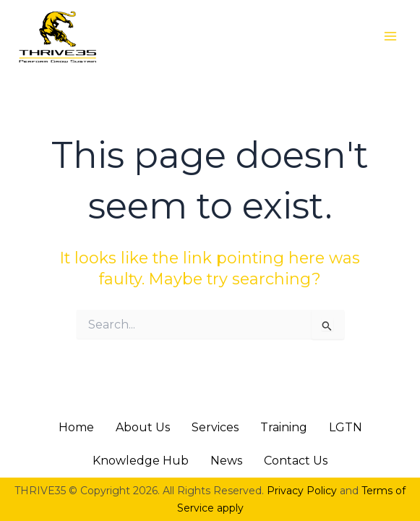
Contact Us (296, 461)
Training (284, 427)
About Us (143, 427)
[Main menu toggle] (390, 36)
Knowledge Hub (141, 461)
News (226, 461)
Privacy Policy (302, 491)
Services (215, 427)
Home (76, 427)
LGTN (346, 427)
